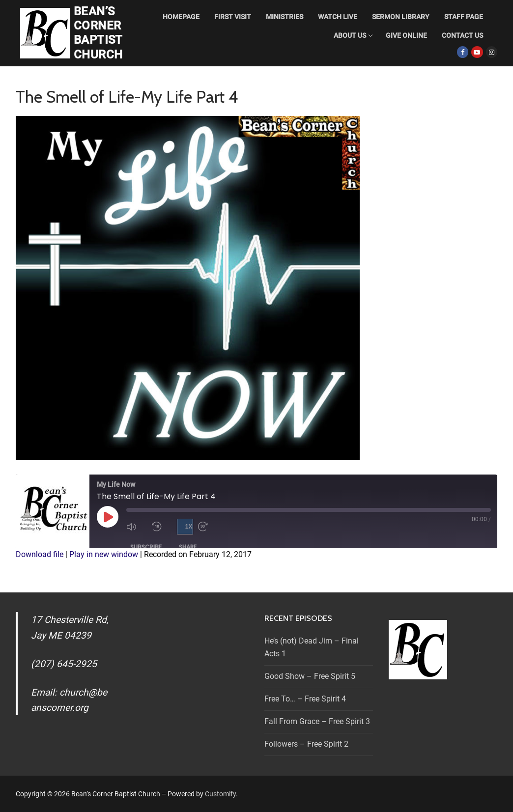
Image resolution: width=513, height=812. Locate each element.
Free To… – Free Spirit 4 (305, 699)
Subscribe (146, 547)
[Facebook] (463, 52)
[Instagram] (492, 52)
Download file (40, 554)
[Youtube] (477, 52)
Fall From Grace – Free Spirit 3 (317, 721)
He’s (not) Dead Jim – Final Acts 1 (312, 647)
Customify (220, 794)
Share (188, 547)
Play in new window (104, 554)
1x (189, 527)
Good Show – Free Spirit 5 (310, 676)
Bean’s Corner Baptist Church (98, 33)
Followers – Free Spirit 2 (306, 744)
